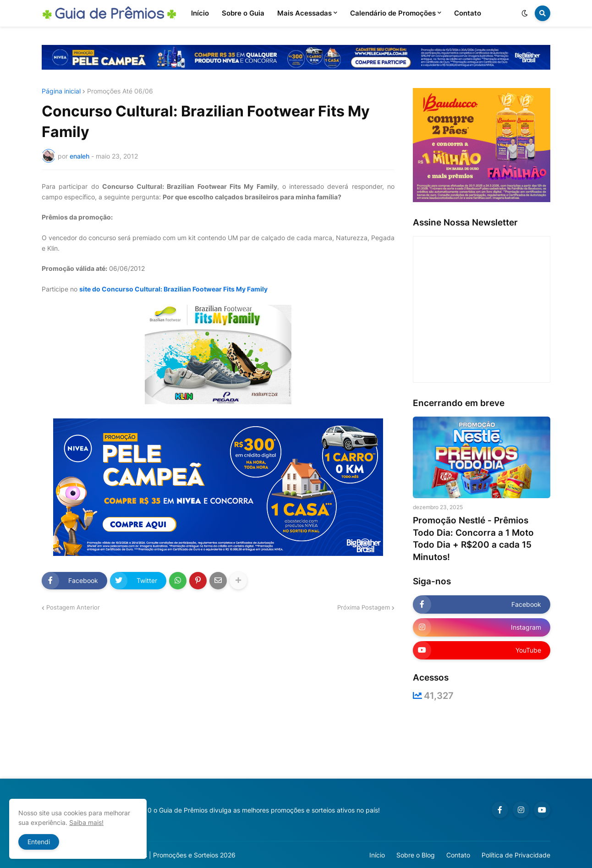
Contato (458, 855)
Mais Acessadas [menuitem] (304, 13)
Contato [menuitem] (468, 13)
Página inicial (61, 91)
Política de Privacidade (516, 855)
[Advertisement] (296, 740)
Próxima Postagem (364, 607)
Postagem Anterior (73, 607)
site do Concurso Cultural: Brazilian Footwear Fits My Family (173, 289)
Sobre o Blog (416, 855)
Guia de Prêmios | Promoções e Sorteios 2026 (167, 855)
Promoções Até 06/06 (120, 91)
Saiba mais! (86, 822)
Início (377, 855)
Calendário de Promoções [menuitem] (393, 13)
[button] (525, 13)
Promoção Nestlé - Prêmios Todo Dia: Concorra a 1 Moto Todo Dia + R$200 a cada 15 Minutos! (473, 539)
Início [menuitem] (200, 13)
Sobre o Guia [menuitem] (243, 13)
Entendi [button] (39, 842)
